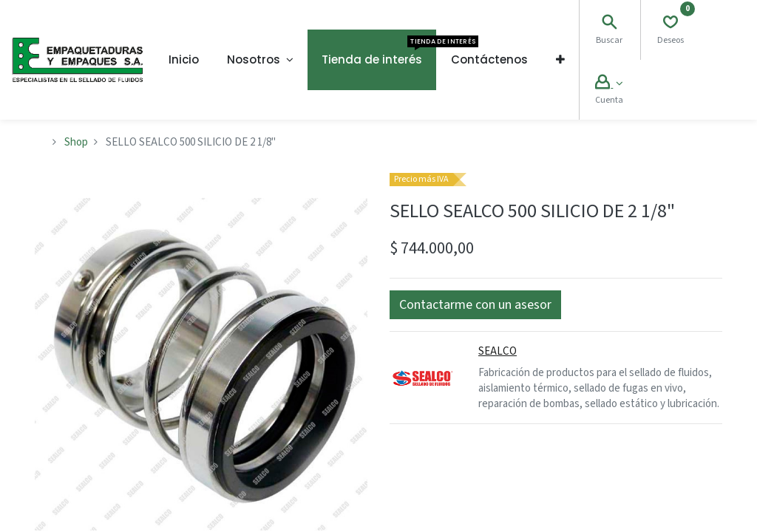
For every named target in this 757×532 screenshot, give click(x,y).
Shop (76, 142)
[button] (560, 60)
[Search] (609, 24)
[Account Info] (609, 84)
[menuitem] (184, 60)
